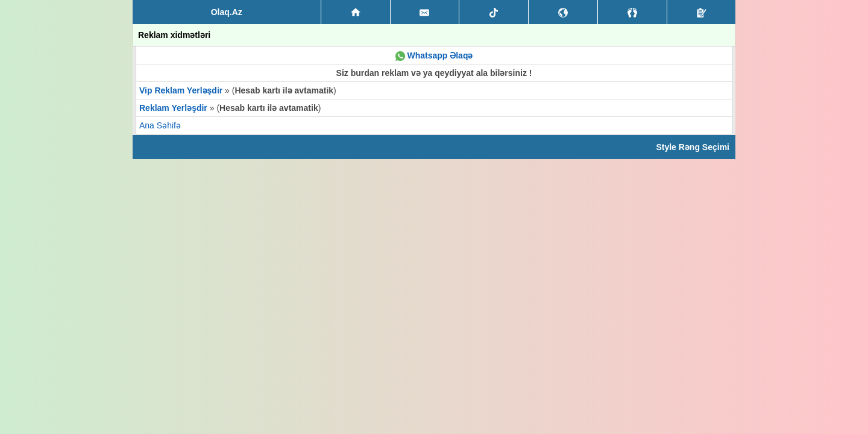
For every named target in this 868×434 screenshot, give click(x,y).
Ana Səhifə (160, 125)
